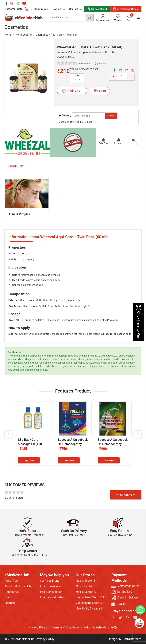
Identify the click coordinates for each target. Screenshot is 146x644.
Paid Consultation (51, 592)
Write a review (126, 495)
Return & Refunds (95, 628)
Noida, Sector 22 (86, 592)
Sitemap (10, 603)
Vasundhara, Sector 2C (90, 603)
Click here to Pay (138, 322)
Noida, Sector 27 (86, 586)
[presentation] (8, 434)
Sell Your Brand (50, 581)
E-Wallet (119, 604)
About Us (59, 9)
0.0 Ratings (85, 64)
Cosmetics (42, 35)
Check (111, 116)
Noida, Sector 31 (86, 581)
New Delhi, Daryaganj (89, 609)
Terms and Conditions (65, 628)
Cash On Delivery (125, 598)
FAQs (114, 628)
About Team (12, 581)
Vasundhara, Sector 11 (90, 597)
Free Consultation (51, 586)
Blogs (8, 597)
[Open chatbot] (139, 623)
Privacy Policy (38, 628)
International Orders (52, 597)
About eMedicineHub (18, 586)
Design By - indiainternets (125, 639)
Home (8, 35)
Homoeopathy (24, 35)
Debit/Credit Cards (125, 586)
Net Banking (122, 592)
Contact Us (75, 9)
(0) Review (101, 64)
